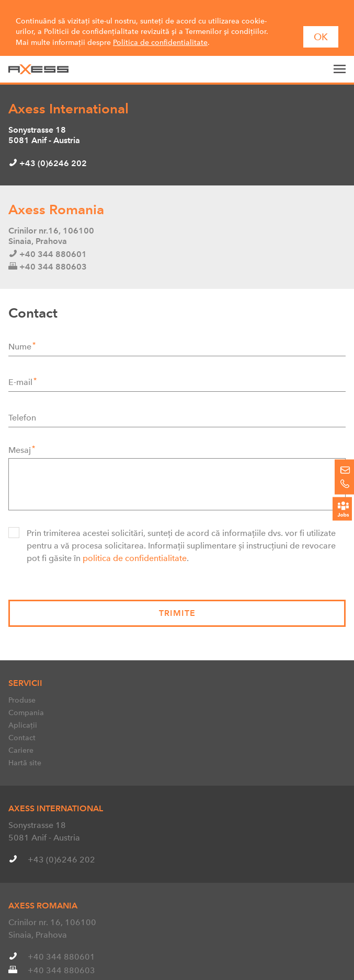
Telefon (22, 401)
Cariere (21, 734)
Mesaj (20, 433)
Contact (22, 721)
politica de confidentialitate (135, 541)
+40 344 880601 (61, 941)
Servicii (25, 667)
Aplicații (23, 709)
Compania (26, 696)
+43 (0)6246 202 (61, 843)
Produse (22, 684)
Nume (20, 330)
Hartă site (25, 746)
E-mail (20, 365)
